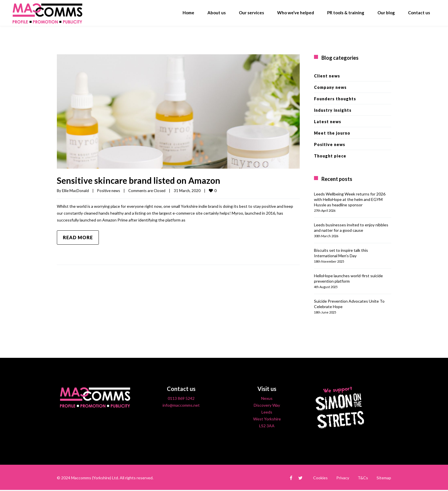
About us (217, 13)
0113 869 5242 (181, 398)
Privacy (343, 478)
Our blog (386, 13)
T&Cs (363, 478)
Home (188, 13)
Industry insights (333, 110)
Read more (78, 237)
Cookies (320, 478)
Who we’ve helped (296, 13)
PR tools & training (346, 13)
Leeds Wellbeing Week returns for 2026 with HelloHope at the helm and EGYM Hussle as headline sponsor (350, 199)
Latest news (328, 122)
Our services (251, 13)
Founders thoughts (335, 99)
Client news (327, 76)
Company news (330, 87)
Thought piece (330, 156)
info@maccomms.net (181, 405)
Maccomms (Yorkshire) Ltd (95, 478)
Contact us (419, 13)
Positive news (109, 191)
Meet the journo (332, 133)
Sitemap (384, 478)
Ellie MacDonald (75, 191)
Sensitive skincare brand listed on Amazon (139, 180)
